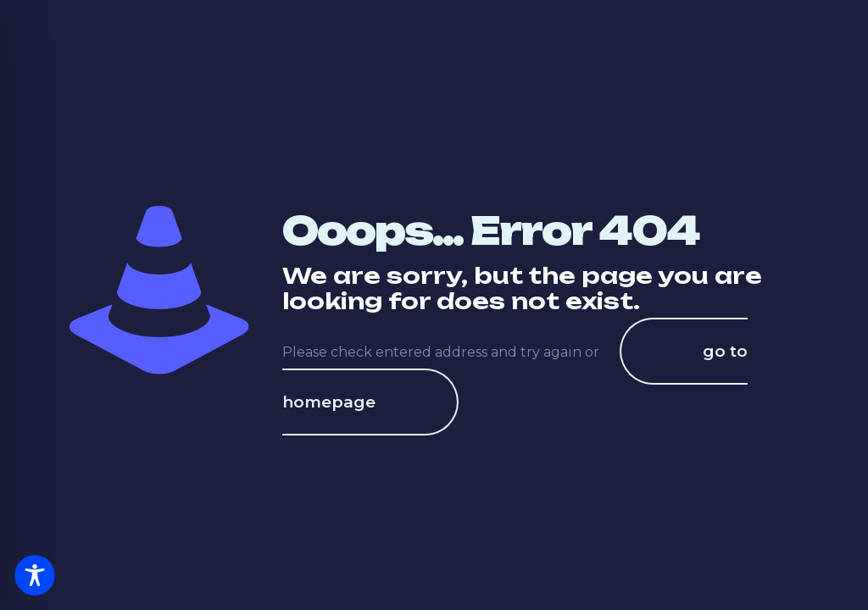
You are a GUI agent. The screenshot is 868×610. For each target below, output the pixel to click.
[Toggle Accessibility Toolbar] (35, 575)
